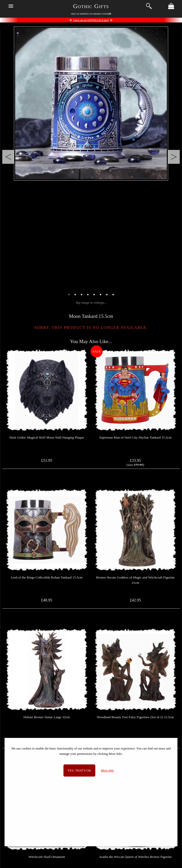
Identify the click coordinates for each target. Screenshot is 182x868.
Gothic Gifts (91, 6)
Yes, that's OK (79, 770)
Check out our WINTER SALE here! (91, 20)
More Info (107, 770)
